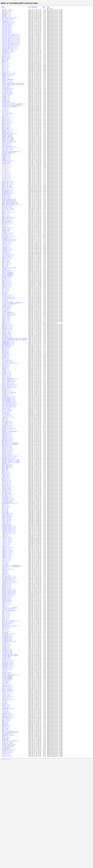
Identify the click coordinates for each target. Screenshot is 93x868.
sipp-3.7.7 (5, 692)
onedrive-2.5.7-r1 (7, 497)
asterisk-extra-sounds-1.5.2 (11, 40)
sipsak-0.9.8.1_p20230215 (10, 694)
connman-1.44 (6, 111)
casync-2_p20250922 (8, 90)
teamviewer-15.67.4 (8, 759)
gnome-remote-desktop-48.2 (10, 230)
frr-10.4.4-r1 (6, 200)
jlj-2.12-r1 (5, 318)
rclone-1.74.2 (6, 622)
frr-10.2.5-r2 (6, 193)
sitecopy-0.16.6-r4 (8, 695)
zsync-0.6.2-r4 (6, 862)
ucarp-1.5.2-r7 (6, 785)
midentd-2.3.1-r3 (7, 376)
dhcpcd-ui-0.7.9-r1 (8, 147)
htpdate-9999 (6, 262)
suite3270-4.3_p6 (7, 743)
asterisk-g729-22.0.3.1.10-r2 (11, 47)
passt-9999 (5, 535)
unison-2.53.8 (6, 794)
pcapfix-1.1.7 (6, 536)
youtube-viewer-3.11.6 (9, 850)
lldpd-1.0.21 (6, 365)
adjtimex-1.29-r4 (7, 12)
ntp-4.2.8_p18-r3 (7, 469)
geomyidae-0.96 (6, 221)
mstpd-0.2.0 (5, 408)
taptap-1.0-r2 (6, 753)
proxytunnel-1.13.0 (8, 572)
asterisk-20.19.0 (7, 30)
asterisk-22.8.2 (7, 32)
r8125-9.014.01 (6, 588)
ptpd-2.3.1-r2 (6, 578)
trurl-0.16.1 (6, 778)
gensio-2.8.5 (6, 215)
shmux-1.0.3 (5, 688)
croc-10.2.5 (5, 124)
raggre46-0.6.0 (6, 613)
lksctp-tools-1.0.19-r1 (9, 358)
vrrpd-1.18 (5, 812)
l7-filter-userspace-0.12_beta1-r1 (12, 345)
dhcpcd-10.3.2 (6, 144)
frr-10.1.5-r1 (6, 190)
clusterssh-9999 (7, 105)
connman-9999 (6, 115)
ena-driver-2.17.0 (7, 169)
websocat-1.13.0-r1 (8, 816)
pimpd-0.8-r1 (6, 541)
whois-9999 (5, 832)
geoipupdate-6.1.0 (7, 217)
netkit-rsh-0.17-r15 (8, 436)
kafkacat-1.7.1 (6, 327)
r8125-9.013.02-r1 (7, 586)
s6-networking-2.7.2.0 (9, 660)
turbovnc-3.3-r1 (7, 782)
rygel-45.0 (5, 651)
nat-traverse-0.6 (7, 411)
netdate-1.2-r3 (6, 424)
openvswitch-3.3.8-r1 (8, 523)
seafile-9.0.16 (6, 670)
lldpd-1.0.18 (6, 361)
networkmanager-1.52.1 (9, 454)
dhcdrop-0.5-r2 (6, 137)
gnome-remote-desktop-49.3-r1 (11, 233)
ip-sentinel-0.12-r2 (8, 290)
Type (49, 7)
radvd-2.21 (5, 611)
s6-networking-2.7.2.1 (9, 661)
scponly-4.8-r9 (6, 666)
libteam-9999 (6, 351)
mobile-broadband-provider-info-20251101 (14, 388)
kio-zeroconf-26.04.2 (8, 340)
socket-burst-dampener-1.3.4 (11, 709)
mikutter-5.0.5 (6, 377)
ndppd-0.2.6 (5, 420)
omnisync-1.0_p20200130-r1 (10, 492)
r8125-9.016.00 (6, 592)
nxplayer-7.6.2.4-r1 (8, 476)
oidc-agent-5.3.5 (7, 483)
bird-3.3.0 (5, 80)
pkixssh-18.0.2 (6, 552)
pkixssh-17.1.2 (6, 550)
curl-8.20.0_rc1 (7, 128)
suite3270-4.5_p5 (7, 745)
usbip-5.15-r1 (6, 797)
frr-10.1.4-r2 (6, 189)
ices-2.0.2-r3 (6, 279)
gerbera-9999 (6, 224)
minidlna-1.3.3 (6, 382)
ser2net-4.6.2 (6, 682)
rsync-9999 (5, 644)
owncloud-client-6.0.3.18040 (11, 527)
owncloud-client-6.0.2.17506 (11, 526)
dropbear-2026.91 (7, 155)
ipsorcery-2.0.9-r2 (8, 308)
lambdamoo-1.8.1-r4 (8, 348)
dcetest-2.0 (5, 134)
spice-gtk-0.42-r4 (7, 710)
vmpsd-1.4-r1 (6, 806)
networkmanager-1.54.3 (9, 457)
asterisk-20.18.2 (7, 28)
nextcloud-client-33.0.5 (9, 463)
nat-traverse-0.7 (7, 413)
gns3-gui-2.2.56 (7, 234)
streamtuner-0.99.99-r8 (9, 732)
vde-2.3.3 (5, 801)
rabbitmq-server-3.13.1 (9, 601)
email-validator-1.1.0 (9, 167)
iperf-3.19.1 (6, 299)
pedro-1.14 (5, 538)
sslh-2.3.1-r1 (6, 720)
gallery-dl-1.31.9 (7, 208)
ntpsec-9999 (5, 471)
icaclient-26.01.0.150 (9, 274)
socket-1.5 (5, 707)
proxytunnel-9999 (7, 573)
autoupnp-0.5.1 (6, 60)
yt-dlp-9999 (5, 854)
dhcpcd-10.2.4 (6, 140)
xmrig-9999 (5, 844)
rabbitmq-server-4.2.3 (9, 607)
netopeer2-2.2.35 (7, 446)
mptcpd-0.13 (5, 399)
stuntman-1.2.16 (7, 741)
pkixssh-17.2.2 (6, 551)
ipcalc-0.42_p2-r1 (7, 292)
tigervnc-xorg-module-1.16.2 (11, 771)
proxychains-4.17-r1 (8, 569)
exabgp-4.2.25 (6, 180)
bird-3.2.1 (5, 78)
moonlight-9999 (6, 395)
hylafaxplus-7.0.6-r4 (8, 270)
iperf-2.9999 (6, 298)
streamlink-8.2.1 (7, 726)
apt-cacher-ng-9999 (8, 21)
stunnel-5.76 (6, 735)
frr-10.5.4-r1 (6, 203)
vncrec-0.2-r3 (6, 807)
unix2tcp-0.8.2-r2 (7, 796)
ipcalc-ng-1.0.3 (7, 295)
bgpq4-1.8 (5, 69)
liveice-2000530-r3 (8, 357)
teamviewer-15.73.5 (8, 760)
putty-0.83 (5, 582)
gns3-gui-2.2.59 (7, 236)
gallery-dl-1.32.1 (7, 211)
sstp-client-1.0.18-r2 (9, 723)
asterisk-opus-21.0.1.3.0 (10, 53)
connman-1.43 (6, 109)
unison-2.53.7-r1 (7, 793)
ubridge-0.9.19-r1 (7, 784)
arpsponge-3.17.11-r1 (8, 24)
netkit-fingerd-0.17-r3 (9, 435)
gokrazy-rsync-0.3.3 (8, 242)
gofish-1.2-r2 (6, 240)
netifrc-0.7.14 (6, 429)
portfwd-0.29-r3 (7, 560)
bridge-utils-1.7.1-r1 (9, 83)
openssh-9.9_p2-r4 (7, 519)
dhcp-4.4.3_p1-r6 (7, 139)
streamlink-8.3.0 (7, 728)
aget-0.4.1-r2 (6, 13)
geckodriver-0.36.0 (8, 214)
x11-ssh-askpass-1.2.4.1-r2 (10, 837)
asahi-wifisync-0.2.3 (8, 27)
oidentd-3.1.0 (6, 488)
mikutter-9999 (6, 380)
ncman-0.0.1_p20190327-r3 (10, 414)
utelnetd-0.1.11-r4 (8, 798)
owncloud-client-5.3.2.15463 (11, 525)
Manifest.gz (5, 368)
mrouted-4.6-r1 (6, 405)
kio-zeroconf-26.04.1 (8, 339)
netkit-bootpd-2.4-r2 (8, 433)
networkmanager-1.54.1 (9, 455)
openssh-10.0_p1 (7, 508)
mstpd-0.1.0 (5, 407)
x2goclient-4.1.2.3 (8, 838)
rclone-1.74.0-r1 (7, 619)
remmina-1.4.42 (6, 634)
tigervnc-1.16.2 (7, 768)
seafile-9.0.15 (6, 669)
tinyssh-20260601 (7, 773)
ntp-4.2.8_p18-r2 (7, 467)
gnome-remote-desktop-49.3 (10, 231)
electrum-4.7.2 (6, 165)
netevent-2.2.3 (6, 426)
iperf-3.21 (5, 304)
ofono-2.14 (5, 477)
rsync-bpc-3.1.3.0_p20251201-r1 (11, 647)
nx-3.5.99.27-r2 (7, 473)
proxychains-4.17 (7, 567)
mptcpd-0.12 (5, 398)
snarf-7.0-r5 (6, 701)
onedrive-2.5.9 (6, 498)
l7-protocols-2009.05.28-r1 (10, 346)
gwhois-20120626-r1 (8, 252)
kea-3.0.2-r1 (6, 329)
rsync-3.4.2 (5, 641)
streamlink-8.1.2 (7, 725)
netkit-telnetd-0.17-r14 (9, 439)
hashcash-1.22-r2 (7, 255)
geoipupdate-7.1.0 (7, 218)
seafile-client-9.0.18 (9, 678)
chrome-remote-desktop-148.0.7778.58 (13, 96)
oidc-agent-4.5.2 (7, 480)
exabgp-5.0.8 (6, 181)
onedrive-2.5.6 (6, 495)
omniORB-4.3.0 (6, 491)
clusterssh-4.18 (7, 103)
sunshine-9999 (6, 750)
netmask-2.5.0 (6, 445)
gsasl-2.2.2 (5, 245)
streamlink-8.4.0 (7, 729)
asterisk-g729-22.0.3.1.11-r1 (11, 49)
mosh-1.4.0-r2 (6, 396)
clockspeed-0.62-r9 (8, 100)
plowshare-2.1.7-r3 (8, 555)
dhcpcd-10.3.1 (6, 143)
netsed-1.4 (5, 451)
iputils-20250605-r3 (8, 311)
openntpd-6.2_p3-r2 (8, 499)
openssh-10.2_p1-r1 (8, 514)
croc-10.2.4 (5, 122)
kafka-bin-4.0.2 (7, 323)
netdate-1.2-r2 (6, 423)
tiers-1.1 (5, 766)
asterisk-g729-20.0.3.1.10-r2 (11, 41)
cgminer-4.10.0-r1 (7, 93)
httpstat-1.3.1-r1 (7, 265)
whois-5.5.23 (6, 829)
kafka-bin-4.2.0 (7, 326)
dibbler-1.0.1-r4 (7, 150)
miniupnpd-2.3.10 (7, 385)
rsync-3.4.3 (5, 642)
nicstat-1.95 (6, 466)
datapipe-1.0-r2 (7, 133)
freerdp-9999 (6, 186)
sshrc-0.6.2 (5, 717)
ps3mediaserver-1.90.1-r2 (10, 575)
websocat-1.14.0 (7, 818)
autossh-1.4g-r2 (7, 59)
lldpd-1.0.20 (6, 364)
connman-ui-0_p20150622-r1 (10, 121)
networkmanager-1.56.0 (9, 458)
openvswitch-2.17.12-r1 (9, 522)
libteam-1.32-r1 (7, 349)
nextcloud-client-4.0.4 (9, 464)
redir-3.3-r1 (6, 626)
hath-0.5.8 (5, 256)
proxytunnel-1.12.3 (8, 570)
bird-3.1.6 (5, 77)
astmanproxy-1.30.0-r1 (9, 58)
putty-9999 (5, 585)
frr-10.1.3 (5, 187)
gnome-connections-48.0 (9, 227)
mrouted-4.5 (5, 404)
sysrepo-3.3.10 (6, 751)
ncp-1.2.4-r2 (6, 415)
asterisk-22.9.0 (7, 34)
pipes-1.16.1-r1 (7, 545)
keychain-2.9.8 (6, 337)
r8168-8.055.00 (6, 598)
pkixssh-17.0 (6, 547)
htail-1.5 (5, 258)
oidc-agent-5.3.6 (7, 485)
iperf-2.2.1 (5, 296)
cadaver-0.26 (6, 88)
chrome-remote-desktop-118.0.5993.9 (13, 94)
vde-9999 (4, 803)
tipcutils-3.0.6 (7, 776)
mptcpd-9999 (5, 402)
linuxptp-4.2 (6, 354)
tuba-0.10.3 (5, 781)
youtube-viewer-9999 (8, 852)
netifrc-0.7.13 (6, 427)
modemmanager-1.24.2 (8, 392)
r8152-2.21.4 (6, 597)
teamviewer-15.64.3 (8, 757)
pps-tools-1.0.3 (7, 566)
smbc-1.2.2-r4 (6, 700)
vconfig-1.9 (5, 800)
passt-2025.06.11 (7, 532)
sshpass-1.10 (6, 716)
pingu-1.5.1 (5, 544)
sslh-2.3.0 (5, 719)
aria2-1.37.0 (6, 22)
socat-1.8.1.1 (6, 704)
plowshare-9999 (6, 557)
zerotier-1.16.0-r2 (8, 859)
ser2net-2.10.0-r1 (7, 681)
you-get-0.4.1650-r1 (8, 847)
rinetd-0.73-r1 (6, 636)
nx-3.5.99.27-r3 (7, 474)
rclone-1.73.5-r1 (7, 617)
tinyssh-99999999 (7, 775)
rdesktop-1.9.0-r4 (7, 625)
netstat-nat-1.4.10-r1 (9, 452)
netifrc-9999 (6, 430)
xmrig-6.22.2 (6, 841)
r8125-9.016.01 (6, 594)
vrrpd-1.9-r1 (6, 813)
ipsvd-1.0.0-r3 (6, 309)
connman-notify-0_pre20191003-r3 (12, 119)
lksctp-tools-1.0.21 (8, 360)
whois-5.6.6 (5, 831)
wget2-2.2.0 (5, 824)
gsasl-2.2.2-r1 (6, 246)
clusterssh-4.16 (7, 102)
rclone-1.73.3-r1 (7, 616)
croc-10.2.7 (5, 125)
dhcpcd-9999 (5, 146)
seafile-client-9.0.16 (9, 676)
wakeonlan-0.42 (6, 815)
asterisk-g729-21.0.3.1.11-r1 (11, 46)
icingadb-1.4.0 (6, 283)
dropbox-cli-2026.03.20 (9, 161)
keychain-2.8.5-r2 (7, 336)
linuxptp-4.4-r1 (7, 355)
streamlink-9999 (7, 731)
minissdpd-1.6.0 (7, 383)
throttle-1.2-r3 (7, 765)
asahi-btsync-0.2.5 (8, 25)
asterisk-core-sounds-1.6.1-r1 (11, 38)
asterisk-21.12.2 (7, 31)
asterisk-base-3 (7, 35)
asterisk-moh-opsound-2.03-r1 (11, 50)
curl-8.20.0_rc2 (7, 130)
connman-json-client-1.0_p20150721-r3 (13, 118)
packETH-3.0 (5, 529)
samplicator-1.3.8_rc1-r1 (10, 664)
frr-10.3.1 (5, 195)
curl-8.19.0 (5, 127)
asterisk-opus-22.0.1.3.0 (10, 55)
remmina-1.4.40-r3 (7, 629)
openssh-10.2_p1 (7, 513)
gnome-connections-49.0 (9, 228)
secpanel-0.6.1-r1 (7, 679)
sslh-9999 (5, 722)
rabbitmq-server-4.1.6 (9, 603)
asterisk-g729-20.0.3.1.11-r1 (11, 43)
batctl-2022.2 (6, 66)
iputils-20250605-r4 (8, 312)
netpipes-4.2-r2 (7, 449)
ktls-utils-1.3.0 (7, 343)
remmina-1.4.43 (6, 635)
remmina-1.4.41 (6, 631)
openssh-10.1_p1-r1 (8, 511)
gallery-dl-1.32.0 (7, 209)
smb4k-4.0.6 (5, 698)
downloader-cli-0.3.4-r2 (9, 152)
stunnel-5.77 (6, 738)
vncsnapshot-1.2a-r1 (8, 809)
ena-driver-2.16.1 (7, 168)
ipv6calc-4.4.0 (6, 317)
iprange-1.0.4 (6, 306)
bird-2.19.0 (5, 75)
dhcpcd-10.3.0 (6, 142)
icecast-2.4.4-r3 (7, 276)
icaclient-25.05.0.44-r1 (9, 273)
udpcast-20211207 (7, 787)
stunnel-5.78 (6, 740)
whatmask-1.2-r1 (7, 828)
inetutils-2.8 (6, 289)
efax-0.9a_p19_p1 (7, 162)
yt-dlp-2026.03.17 (7, 853)
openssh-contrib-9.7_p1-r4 (10, 520)
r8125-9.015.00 (6, 591)
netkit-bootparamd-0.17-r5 (10, 432)
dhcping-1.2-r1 (6, 149)
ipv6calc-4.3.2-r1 (7, 315)
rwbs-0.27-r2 (6, 648)
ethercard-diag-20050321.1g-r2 (11, 172)
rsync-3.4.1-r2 (6, 638)
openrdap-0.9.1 (6, 504)
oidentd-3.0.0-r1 (7, 486)
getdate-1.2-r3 (6, 225)
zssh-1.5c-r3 (6, 860)
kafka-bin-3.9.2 (7, 321)
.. (2, 9)
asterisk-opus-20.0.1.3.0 (10, 52)
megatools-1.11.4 (7, 371)
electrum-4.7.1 (6, 164)
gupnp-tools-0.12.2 (8, 249)
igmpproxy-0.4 (6, 286)
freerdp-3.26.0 (6, 184)
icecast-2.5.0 (6, 277)
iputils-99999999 (7, 314)
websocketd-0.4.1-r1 (8, 819)
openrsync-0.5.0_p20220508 (10, 505)
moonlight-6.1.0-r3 (8, 393)
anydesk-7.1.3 (6, 16)
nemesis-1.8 (5, 421)
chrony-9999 (5, 99)
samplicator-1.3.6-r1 (8, 663)
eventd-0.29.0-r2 (7, 177)
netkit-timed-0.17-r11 (9, 441)
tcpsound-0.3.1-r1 (7, 756)
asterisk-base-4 (7, 37)
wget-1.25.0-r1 (6, 821)
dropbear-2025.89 (7, 153)
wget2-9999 (5, 826)
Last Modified (33, 7)
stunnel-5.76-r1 (7, 737)
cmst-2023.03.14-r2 (8, 106)
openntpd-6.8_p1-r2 (8, 502)
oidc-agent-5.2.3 (7, 482)
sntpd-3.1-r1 (6, 703)
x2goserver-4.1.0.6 (8, 840)
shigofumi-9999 (6, 687)
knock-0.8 (5, 342)
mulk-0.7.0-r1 (6, 410)
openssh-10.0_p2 (7, 510)
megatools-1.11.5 (7, 373)
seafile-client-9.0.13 (9, 673)
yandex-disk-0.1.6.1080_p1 (10, 846)
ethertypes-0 (6, 175)
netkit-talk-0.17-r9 (8, 438)
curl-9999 (5, 131)
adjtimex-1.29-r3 (7, 10)
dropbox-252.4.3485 (8, 158)
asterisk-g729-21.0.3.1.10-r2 (11, 44)
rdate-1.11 (5, 623)
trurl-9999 (5, 779)
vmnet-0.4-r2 (6, 804)
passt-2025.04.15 (7, 530)
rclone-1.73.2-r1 (7, 614)
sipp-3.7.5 (5, 691)
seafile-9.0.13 (6, 667)
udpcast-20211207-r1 (8, 788)
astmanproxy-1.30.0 (8, 56)
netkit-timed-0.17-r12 (9, 442)
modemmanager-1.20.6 (8, 389)
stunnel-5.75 (6, 734)
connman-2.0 (5, 114)
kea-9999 (4, 334)
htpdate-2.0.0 (6, 261)
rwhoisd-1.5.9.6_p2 (8, 650)
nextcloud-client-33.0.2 (9, 461)
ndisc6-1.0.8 (6, 418)
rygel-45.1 (5, 653)
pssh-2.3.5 (5, 576)
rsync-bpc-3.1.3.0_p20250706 (11, 645)
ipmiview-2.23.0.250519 (9, 305)
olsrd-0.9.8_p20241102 (9, 489)
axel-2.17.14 (6, 62)
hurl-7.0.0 (5, 268)
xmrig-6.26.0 (6, 843)
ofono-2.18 (5, 479)
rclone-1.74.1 (6, 620)
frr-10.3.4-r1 (6, 197)
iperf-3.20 (5, 302)
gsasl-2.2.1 (5, 243)
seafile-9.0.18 (6, 672)
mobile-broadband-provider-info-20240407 (14, 386)
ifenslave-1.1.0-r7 (8, 284)
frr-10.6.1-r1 (6, 205)
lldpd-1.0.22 (6, 367)
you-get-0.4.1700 (7, 849)
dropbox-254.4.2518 (8, 159)
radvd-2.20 (5, 610)
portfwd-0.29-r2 (7, 558)
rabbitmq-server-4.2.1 (9, 606)
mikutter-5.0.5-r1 (7, 379)
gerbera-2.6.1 (6, 223)
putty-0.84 (5, 583)
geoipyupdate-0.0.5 (8, 220)
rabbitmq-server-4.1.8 (9, 604)
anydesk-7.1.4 (6, 18)
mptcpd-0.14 (5, 401)
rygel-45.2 (5, 654)
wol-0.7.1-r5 (6, 834)
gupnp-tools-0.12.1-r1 (9, 248)
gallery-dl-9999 (7, 212)
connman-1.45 (6, 112)
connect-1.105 (6, 108)
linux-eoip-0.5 (6, 352)
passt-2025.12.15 (7, 533)
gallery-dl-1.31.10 (8, 206)
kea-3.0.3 (5, 333)
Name (3, 7)
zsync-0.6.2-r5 (6, 863)
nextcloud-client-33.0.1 (9, 460)
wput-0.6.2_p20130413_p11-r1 (11, 835)
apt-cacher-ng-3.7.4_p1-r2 (10, 19)
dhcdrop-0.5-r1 (6, 136)
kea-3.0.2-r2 (6, 330)
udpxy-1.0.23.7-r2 (7, 790)
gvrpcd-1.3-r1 (6, 251)
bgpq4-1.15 (5, 68)
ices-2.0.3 (5, 280)
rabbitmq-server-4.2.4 (9, 608)
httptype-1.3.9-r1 (7, 267)
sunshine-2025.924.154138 (10, 747)
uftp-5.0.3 (5, 791)
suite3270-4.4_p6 (7, 744)
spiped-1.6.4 (6, 713)
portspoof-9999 (6, 563)
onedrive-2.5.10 (7, 494)
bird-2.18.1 (5, 74)
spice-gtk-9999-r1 (7, 712)
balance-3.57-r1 (7, 65)
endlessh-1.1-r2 (7, 171)
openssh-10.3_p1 (7, 516)
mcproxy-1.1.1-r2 (7, 370)
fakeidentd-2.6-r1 (7, 183)
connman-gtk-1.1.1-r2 (8, 116)
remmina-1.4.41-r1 (7, 632)
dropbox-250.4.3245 (8, 156)
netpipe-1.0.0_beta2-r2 (9, 448)
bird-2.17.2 (5, 71)
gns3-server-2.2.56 (8, 237)
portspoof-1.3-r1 (7, 561)
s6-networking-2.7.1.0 (9, 659)
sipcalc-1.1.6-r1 (7, 689)
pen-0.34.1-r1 (6, 539)
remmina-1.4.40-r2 (7, 628)
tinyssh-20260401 (7, 772)
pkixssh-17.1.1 (6, 548)
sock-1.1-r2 (5, 706)
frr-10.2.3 (5, 192)
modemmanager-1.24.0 (8, 390)
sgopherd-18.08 (6, 684)
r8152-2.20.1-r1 (7, 595)
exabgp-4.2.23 (6, 178)
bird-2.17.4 (5, 72)
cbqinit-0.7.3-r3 (7, 91)
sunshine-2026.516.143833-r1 (11, 748)
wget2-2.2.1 (5, 825)
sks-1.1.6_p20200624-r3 (9, 697)
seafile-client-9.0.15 (9, 675)
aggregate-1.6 (6, 15)
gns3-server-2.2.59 (8, 239)
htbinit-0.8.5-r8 (7, 259)
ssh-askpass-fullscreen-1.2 (10, 715)
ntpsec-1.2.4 (6, 470)
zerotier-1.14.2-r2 (8, 857)
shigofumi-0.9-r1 (7, 685)
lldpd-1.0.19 (6, 362)
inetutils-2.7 (6, 287)
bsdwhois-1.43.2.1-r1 (8, 84)
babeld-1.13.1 (6, 63)
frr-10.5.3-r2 (6, 202)
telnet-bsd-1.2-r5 (7, 762)
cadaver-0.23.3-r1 (7, 86)
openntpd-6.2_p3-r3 (8, 501)
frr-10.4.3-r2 (6, 199)
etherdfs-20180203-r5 (8, 174)
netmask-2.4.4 (6, 443)
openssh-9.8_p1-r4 (7, 517)
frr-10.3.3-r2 (6, 196)
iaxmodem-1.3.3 (6, 271)
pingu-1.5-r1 (6, 542)
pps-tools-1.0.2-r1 (8, 564)
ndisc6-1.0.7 (6, 417)
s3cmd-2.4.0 (5, 656)
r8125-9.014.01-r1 (7, 589)
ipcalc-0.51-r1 (6, 293)
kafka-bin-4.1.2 (7, 324)
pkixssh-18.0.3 (6, 554)
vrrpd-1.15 (5, 810)
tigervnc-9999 (6, 769)
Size (44, 7)
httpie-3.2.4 (6, 264)
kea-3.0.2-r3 (6, 332)
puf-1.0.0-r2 (6, 579)
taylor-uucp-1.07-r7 (8, 754)
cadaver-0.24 (6, 87)
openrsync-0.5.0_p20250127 (10, 507)
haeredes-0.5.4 (6, 253)
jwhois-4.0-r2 (6, 320)
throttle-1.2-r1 (7, 763)
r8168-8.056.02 (6, 600)
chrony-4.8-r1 (6, 97)
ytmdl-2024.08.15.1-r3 (9, 856)
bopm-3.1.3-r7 (6, 81)
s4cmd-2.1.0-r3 (6, 657)
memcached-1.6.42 (7, 374)
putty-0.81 (5, 580)
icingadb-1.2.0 (6, 281)
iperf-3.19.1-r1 (7, 301)
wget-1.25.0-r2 (6, 822)
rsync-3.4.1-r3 (6, 639)
